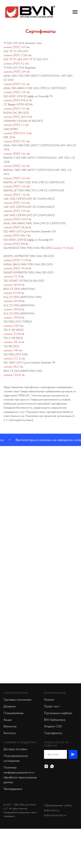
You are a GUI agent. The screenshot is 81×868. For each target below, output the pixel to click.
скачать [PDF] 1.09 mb (17, 72)
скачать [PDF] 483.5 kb (17, 235)
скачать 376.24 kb (14, 342)
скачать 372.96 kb (14, 334)
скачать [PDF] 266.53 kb (18, 117)
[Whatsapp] (52, 766)
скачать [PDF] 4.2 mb (16, 64)
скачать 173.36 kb (63, 248)
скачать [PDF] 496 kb (16, 244)
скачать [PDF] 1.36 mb (17, 92)
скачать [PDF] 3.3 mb (16, 125)
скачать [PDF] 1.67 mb (16, 47)
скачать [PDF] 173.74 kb (17, 260)
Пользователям (14, 713)
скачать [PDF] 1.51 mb (16, 109)
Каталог (49, 700)
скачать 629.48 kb (14, 301)
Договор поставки (15, 749)
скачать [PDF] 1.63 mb (17, 178)
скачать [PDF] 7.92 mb (17, 141)
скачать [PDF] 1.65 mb (17, 203)
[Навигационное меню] (75, 12)
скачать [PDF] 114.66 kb (17, 227)
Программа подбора (58, 713)
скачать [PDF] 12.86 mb (18, 55)
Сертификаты (53, 733)
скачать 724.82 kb (14, 375)
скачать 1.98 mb (13, 350)
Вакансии (10, 726)
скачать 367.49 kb (14, 285)
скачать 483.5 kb (13, 367)
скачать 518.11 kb (13, 326)
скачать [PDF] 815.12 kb (18, 133)
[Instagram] (46, 766)
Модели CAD (53, 726)
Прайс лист (52, 706)
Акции (8, 720)
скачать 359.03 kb (14, 309)
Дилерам (10, 706)
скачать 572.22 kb (14, 358)
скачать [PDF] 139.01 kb (17, 219)
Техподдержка (13, 789)
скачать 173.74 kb (14, 276)
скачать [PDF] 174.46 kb (17, 268)
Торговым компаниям (17, 700)
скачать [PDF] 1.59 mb (17, 211)
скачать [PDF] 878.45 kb (18, 100)
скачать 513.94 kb (14, 293)
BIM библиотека (55, 720)
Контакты (10, 733)
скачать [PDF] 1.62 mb (17, 84)
